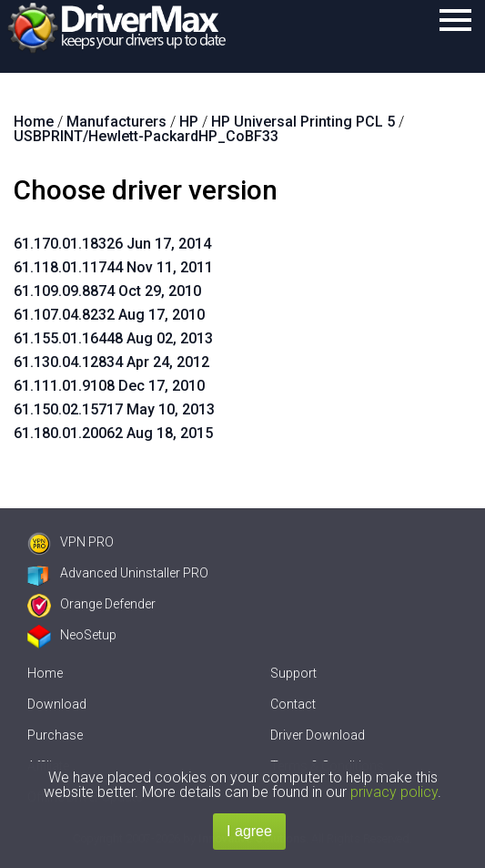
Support (293, 673)
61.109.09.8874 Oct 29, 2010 (107, 291)
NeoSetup (72, 635)
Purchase (55, 735)
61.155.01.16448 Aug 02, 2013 (113, 338)
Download (57, 704)
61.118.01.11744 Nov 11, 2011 (113, 267)
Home (45, 673)
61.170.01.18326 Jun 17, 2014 (112, 244)
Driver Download (318, 735)
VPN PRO (71, 542)
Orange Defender (91, 604)
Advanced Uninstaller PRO (118, 573)
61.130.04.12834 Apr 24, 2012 (111, 362)
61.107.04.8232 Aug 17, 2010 (109, 315)
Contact (293, 704)
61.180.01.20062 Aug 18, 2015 (113, 433)
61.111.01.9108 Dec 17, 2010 (109, 386)
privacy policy (394, 792)
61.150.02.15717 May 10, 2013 (114, 409)
